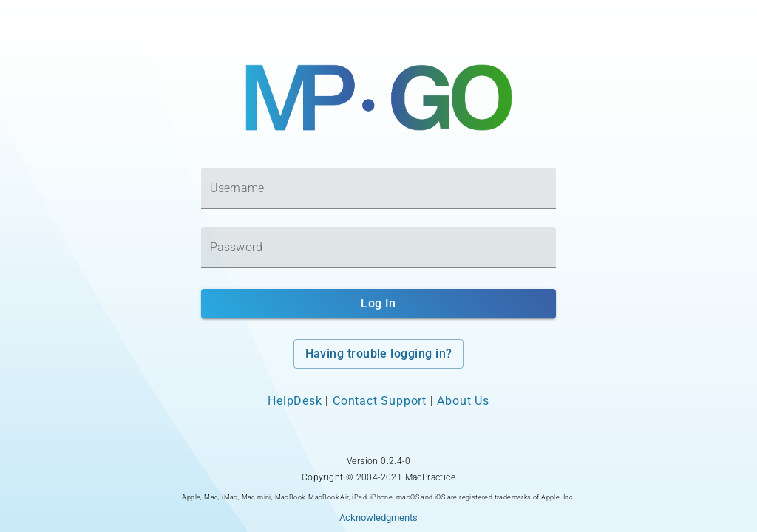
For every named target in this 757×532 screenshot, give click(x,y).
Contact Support (380, 401)
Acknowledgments (378, 518)
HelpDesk (295, 401)
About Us (463, 401)
